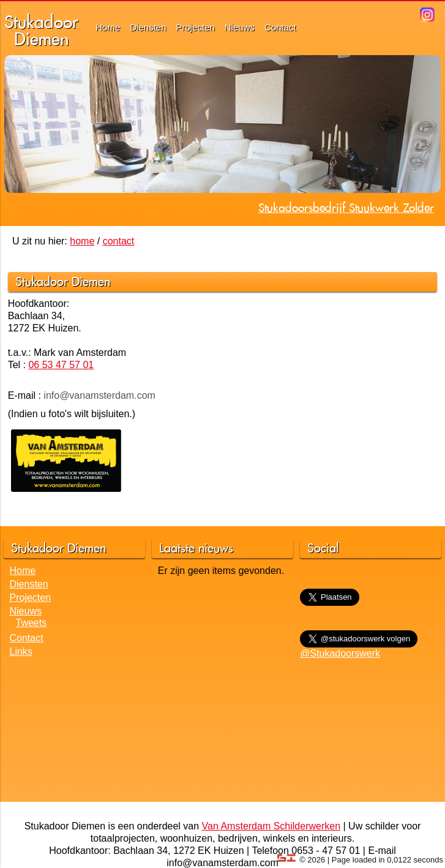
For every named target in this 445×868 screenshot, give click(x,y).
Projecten (195, 27)
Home (108, 27)
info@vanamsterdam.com (99, 395)
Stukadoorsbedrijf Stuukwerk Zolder (346, 208)
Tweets (32, 623)
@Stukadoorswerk (340, 653)
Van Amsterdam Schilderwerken (271, 826)
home (82, 241)
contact (119, 241)
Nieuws (240, 27)
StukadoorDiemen (41, 30)
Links (21, 651)
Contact (280, 27)
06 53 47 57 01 (61, 365)
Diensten (148, 27)
